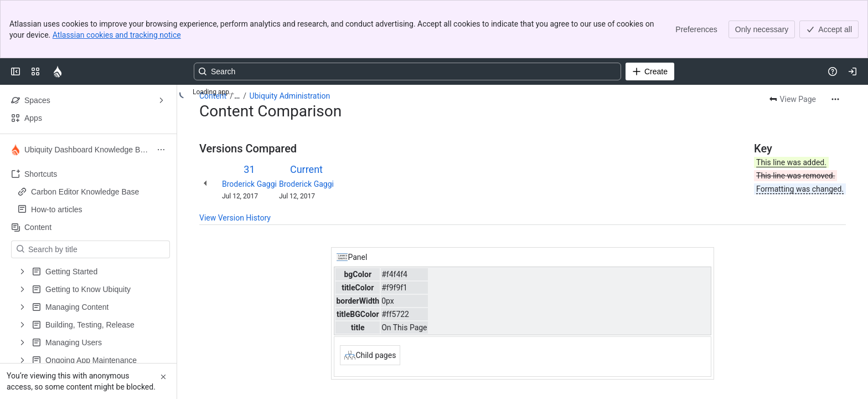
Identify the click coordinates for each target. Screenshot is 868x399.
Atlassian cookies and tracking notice (117, 35)
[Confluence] (58, 71)
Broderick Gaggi (249, 184)
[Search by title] (97, 249)
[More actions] (835, 99)
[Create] (650, 71)
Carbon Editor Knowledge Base (85, 192)
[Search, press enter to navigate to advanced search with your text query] (407, 71)
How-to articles (92, 209)
